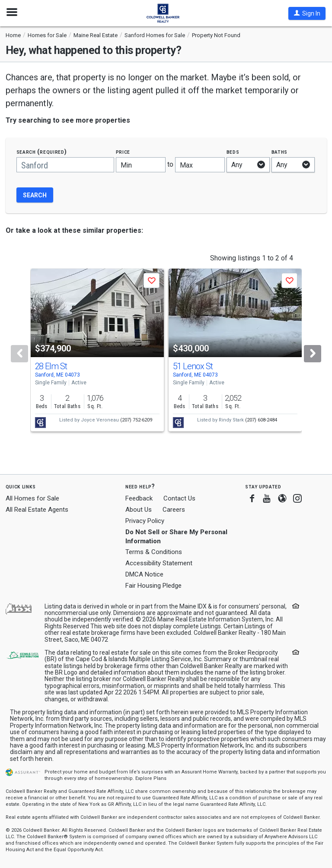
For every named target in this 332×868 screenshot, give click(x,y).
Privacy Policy (145, 521)
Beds (233, 152)
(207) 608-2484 (261, 420)
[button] (307, 13)
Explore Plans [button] (151, 778)
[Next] (313, 354)
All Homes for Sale (32, 498)
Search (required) (42, 152)
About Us (139, 510)
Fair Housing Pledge (153, 586)
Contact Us (179, 498)
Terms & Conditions (154, 552)
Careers (174, 510)
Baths (280, 152)
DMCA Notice (144, 574)
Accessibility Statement (159, 563)
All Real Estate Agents (37, 510)
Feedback (139, 499)
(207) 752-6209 (136, 420)
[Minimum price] (141, 165)
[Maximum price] (200, 165)
